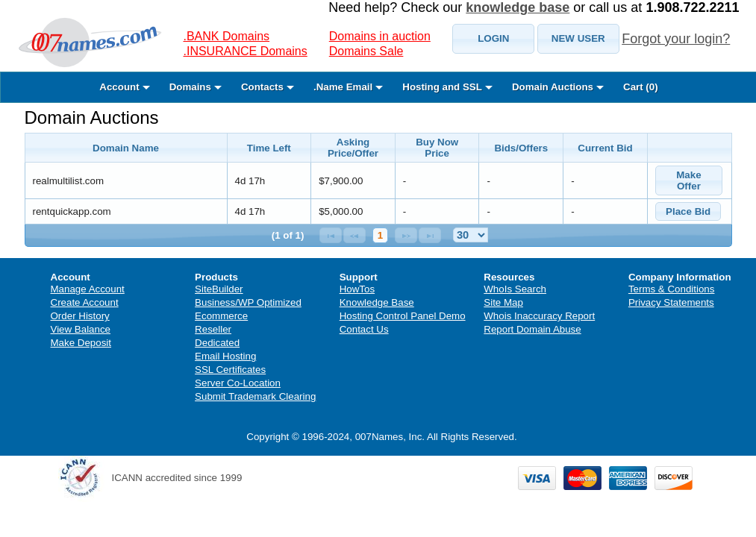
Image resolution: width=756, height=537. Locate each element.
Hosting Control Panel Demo (403, 316)
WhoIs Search (515, 289)
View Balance (81, 329)
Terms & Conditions (672, 289)
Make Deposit (81, 343)
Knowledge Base (377, 302)
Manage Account (88, 289)
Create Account (85, 302)
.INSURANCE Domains (246, 51)
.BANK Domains (227, 36)
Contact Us (364, 329)
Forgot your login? (676, 39)
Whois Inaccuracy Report (539, 316)
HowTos (357, 289)
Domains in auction (380, 36)
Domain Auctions (92, 117)
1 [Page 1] (380, 235)
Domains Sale (366, 51)
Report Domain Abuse (532, 329)
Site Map (503, 302)
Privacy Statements (671, 302)
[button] (493, 39)
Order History (80, 316)
